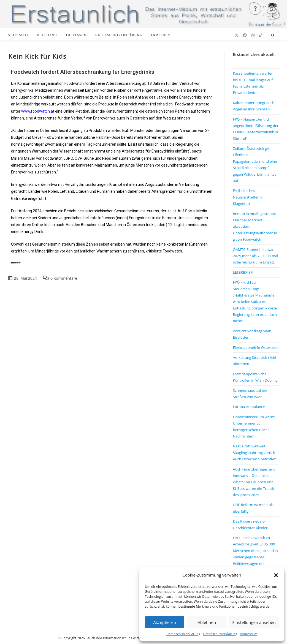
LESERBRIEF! (243, 272)
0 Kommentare (64, 278)
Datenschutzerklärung (183, 634)
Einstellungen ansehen (254, 622)
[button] (276, 575)
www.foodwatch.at (38, 111)
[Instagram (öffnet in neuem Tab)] (253, 35)
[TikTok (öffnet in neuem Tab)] (261, 35)
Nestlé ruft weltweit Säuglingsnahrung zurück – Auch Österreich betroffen (255, 453)
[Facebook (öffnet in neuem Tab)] (245, 35)
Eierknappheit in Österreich (256, 347)
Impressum (249, 634)
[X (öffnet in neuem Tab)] (237, 35)
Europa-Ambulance (249, 407)
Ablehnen (207, 622)
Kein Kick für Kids (37, 56)
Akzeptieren (165, 622)
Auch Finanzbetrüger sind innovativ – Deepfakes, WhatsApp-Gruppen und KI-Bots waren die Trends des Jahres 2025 (254, 482)
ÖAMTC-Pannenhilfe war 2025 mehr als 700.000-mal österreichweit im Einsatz (256, 256)
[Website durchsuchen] (273, 36)
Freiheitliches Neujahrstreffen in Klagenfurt (248, 197)
